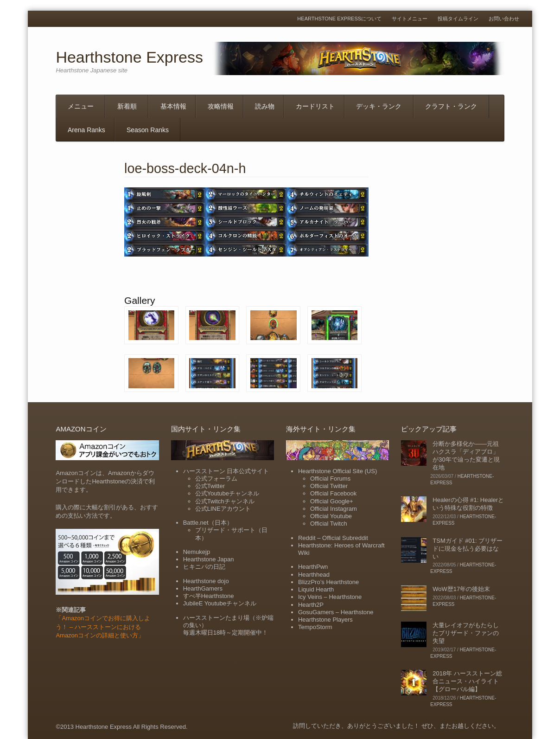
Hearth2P (311, 605)
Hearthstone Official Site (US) (337, 471)
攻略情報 (221, 106)
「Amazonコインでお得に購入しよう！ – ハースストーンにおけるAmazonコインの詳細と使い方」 (103, 627)
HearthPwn (313, 567)
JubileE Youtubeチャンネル (220, 603)
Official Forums (330, 479)
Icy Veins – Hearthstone (330, 597)
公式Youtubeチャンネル (227, 493)
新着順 (127, 106)
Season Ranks (148, 130)
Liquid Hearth (316, 589)
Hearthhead (314, 575)
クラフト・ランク (451, 106)
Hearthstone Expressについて (339, 19)
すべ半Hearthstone (209, 596)
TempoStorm (315, 627)
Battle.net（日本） (208, 523)
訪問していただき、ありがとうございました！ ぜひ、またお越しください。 (396, 726)
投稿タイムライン (458, 19)
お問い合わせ (504, 19)
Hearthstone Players (325, 620)
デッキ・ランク (379, 106)
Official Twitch (329, 524)
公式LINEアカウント (223, 509)
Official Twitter (329, 486)
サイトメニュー (410, 19)
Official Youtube (331, 516)
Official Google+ (332, 501)
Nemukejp (197, 552)
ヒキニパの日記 (204, 567)
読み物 (265, 106)
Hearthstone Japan (209, 559)
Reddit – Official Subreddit (333, 538)
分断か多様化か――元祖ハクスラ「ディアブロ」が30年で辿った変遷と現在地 (466, 456)
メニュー (81, 106)
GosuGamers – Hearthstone (336, 612)
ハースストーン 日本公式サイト (226, 471)
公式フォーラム (216, 479)
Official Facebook (333, 493)
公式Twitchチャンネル (225, 501)
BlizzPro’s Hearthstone (328, 582)
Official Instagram (334, 509)
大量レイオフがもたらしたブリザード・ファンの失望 (466, 633)
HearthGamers (203, 588)
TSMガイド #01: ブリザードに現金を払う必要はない (468, 549)
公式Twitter (210, 486)
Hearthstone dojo (206, 581)
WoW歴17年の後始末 (461, 589)
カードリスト (315, 106)
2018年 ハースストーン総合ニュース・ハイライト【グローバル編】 (467, 681)
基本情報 (173, 106)
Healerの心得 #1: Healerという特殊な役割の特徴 (468, 504)
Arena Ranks (86, 130)
